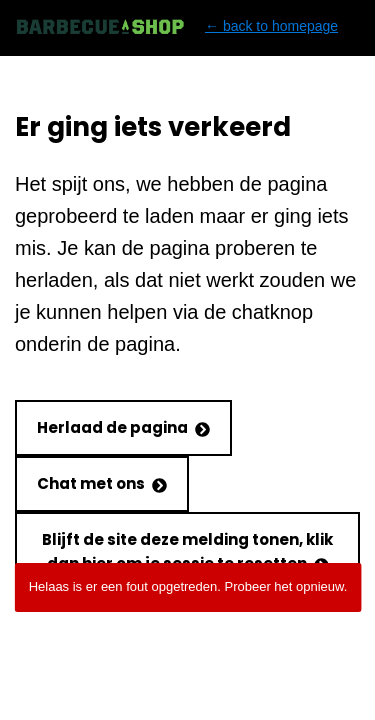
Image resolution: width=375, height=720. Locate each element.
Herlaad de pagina (123, 427)
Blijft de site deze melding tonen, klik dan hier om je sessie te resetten (187, 551)
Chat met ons (102, 483)
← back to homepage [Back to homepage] (176, 26)
